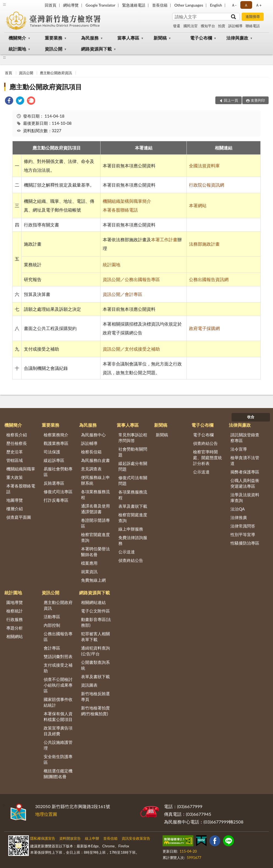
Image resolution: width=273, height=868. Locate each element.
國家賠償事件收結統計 (58, 702)
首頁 (9, 73)
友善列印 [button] (258, 100)
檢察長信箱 (91, 452)
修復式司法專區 (58, 492)
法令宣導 (239, 449)
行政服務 (15, 619)
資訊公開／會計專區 (122, 294)
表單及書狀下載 (133, 506)
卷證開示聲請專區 (95, 523)
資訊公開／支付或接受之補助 (131, 349)
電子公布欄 (201, 38)
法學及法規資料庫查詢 (245, 497)
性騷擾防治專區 (245, 543)
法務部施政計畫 (204, 244)
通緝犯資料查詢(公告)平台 (95, 651)
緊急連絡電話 (134, 5)
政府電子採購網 (204, 328)
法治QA (238, 509)
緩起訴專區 (54, 460)
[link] (9, 101)
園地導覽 (15, 602)
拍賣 (222, 26)
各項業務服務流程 (95, 494)
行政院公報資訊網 (207, 185)
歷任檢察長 (17, 443)
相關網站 (15, 636)
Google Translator (100, 5)
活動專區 (52, 617)
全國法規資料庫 (204, 166)
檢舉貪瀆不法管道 (245, 460)
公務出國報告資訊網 (209, 279)
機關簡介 (17, 38)
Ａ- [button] (234, 5)
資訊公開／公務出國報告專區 (131, 279)
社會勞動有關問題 (133, 452)
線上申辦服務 (131, 529)
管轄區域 (15, 460)
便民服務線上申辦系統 (95, 480)
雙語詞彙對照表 (58, 656)
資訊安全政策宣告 (136, 838)
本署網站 (198, 205)
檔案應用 (89, 563)
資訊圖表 (89, 685)
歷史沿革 (15, 452)
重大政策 (15, 477)
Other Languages (189, 5)
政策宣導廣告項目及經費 (58, 731)
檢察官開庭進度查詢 (95, 537)
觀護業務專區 (56, 443)
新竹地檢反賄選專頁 (95, 696)
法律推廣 (239, 517)
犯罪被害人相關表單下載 (95, 637)
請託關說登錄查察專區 (245, 438)
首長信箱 (160, 5)
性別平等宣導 (243, 534)
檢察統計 (15, 611)
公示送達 (127, 552)
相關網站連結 (93, 602)
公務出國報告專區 (58, 637)
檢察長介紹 (17, 435)
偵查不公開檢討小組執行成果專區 (58, 685)
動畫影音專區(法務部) (96, 622)
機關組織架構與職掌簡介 (127, 201)
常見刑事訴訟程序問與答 (133, 438)
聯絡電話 (253, 26)
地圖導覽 (15, 500)
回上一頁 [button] (231, 100)
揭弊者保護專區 (245, 472)
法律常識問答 (243, 526)
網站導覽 (71, 5)
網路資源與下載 (96, 49)
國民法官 (191, 26)
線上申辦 (92, 838)
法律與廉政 (237, 38)
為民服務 (90, 38)
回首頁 (51, 5)
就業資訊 (89, 572)
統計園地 (17, 49)
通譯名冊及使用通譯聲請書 (95, 509)
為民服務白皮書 (95, 460)
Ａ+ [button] (258, 5)
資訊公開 (54, 49)
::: (4, 4)
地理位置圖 (46, 814)
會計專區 (52, 648)
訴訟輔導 (235, 26)
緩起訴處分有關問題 (133, 466)
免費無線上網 (93, 580)
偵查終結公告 (131, 560)
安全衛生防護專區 (58, 759)
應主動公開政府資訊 (56, 73)
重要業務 (54, 38)
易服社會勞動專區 (58, 472)
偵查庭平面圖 (19, 517)
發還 (177, 26)
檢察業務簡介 (56, 435)
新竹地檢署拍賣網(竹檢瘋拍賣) (95, 711)
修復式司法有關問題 (133, 480)
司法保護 (52, 452)
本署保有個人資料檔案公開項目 (58, 716)
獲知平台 (208, 26)
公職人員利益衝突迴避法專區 (245, 483)
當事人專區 (128, 38)
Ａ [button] (246, 5)
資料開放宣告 (70, 838)
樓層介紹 (15, 509)
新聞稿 (160, 38)
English (216, 5)
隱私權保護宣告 (43, 838)
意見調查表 (91, 469)
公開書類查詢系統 (95, 665)
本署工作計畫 (164, 239)
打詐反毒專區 (56, 500)
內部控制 (52, 625)
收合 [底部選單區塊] (251, 417)
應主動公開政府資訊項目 (46, 87)
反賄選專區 (54, 483)
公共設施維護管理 (58, 745)
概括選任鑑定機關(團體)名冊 (58, 774)
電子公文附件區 (95, 611)
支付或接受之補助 (58, 668)
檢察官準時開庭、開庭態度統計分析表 (207, 457)
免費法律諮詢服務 (133, 540)
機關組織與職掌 (21, 469)
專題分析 (15, 628)
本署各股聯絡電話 (120, 210)
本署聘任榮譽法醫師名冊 (95, 552)
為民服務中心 (93, 435)
